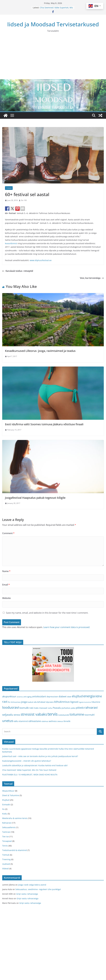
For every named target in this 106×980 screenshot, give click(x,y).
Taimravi (6, 832)
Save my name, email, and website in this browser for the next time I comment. (47, 613)
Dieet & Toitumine (11, 795)
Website (6, 598)
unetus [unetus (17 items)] (8, 721)
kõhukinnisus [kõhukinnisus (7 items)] (62, 702)
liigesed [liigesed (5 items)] (74, 702)
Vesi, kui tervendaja (92, 278)
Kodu (5, 814)
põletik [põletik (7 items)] (80, 708)
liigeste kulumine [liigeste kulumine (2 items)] (85, 702)
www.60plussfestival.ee (40, 260)
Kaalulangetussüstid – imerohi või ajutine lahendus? (27, 761)
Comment (8, 533)
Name (6, 571)
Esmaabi (6, 804)
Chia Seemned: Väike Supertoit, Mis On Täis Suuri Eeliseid (56, 9)
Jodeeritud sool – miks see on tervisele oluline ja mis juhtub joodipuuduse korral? (40, 756)
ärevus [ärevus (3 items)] (60, 721)
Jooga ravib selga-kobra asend (32, 885)
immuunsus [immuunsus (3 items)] (16, 702)
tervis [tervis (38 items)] (53, 714)
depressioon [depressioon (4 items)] (52, 697)
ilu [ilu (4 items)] (9, 702)
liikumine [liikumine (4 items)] (96, 702)
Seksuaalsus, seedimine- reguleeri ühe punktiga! (38, 889)
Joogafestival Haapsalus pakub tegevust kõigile (35, 498)
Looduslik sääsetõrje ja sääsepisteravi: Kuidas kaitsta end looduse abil (35, 765)
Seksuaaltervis (9, 827)
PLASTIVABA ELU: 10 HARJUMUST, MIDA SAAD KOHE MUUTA (30, 775)
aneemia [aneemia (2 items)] (20, 697)
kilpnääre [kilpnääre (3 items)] (50, 702)
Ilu (3, 809)
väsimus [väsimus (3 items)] (45, 721)
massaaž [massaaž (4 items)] (43, 708)
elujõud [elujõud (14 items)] (77, 696)
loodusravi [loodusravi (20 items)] (11, 707)
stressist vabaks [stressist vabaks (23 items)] (34, 714)
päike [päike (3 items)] (73, 708)
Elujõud (6, 800)
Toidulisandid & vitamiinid (15, 850)
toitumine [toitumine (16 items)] (77, 714)
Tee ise (5, 837)
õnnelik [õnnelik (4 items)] (67, 721)
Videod (5, 869)
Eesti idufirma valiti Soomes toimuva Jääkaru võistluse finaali (44, 424)
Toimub (9, 188)
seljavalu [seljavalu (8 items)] (8, 715)
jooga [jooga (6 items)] (24, 702)
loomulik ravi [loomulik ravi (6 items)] (26, 708)
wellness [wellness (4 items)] (53, 721)
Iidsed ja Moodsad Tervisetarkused (53, 24)
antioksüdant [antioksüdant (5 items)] (39, 696)
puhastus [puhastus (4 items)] (66, 708)
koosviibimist (11, 243)
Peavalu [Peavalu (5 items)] (57, 708)
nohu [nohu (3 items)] (50, 708)
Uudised (6, 864)
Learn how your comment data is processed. (67, 627)
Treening (6, 859)
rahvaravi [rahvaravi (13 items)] (91, 707)
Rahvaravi (7, 823)
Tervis (5, 846)
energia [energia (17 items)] (89, 696)
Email (6, 585)
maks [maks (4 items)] (36, 708)
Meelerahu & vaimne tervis (15, 818)
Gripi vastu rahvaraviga (27, 894)
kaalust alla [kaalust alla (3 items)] (32, 702)
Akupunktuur (8, 791)
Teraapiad (7, 841)
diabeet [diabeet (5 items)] (63, 696)
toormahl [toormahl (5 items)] (90, 715)
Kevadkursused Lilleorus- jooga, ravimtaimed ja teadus (40, 351)
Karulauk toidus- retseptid (18, 271)
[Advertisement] (53, 58)
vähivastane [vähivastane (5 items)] (35, 721)
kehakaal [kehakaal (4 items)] (41, 702)
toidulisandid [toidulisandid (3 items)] (64, 715)
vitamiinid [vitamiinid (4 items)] (23, 721)
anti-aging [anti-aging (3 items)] (27, 697)
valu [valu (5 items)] (16, 721)
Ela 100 (24, 200)
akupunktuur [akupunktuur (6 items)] (9, 696)
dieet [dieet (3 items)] (69, 697)
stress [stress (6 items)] (17, 715)
